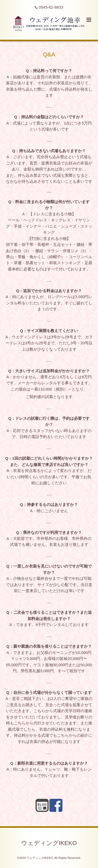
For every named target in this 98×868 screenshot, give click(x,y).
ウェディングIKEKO (49, 843)
